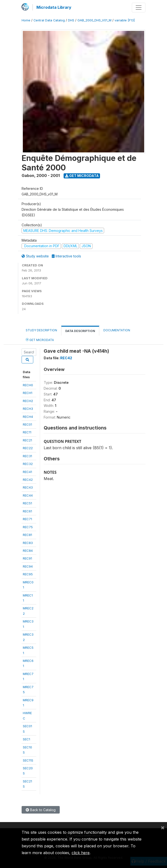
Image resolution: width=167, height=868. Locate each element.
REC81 (27, 535)
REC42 (28, 480)
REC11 (27, 432)
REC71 (27, 519)
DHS (71, 20)
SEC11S (28, 760)
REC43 (28, 487)
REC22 (28, 448)
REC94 (28, 566)
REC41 (27, 472)
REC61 (27, 511)
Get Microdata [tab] (40, 340)
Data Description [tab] (80, 331)
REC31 (27, 456)
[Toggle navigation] (139, 8)
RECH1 (28, 393)
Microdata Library (54, 7)
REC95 (28, 574)
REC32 (28, 464)
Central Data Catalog (49, 20)
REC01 (27, 424)
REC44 (28, 495)
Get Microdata (82, 176)
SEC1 (26, 739)
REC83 (28, 543)
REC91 (27, 558)
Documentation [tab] (117, 330)
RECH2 (28, 401)
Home (26, 20)
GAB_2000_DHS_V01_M (94, 20)
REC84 (28, 551)
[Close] (163, 827)
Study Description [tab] (41, 330)
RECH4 (28, 417)
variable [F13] (125, 20)
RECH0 (28, 385)
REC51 (27, 503)
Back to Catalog (41, 810)
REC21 (27, 440)
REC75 (28, 527)
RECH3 (28, 409)
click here (81, 853)
